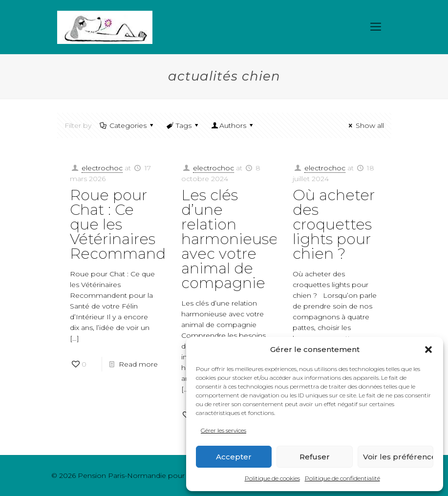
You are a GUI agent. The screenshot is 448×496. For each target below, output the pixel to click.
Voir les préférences (398, 457)
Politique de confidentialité (342, 478)
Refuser (315, 457)
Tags (183, 125)
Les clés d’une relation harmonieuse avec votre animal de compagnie (230, 239)
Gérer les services (224, 430)
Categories (128, 125)
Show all (365, 125)
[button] (428, 350)
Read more (138, 364)
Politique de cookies (272, 478)
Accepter (234, 457)
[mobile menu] (376, 27)
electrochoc (102, 168)
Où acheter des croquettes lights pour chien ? (334, 224)
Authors (233, 125)
